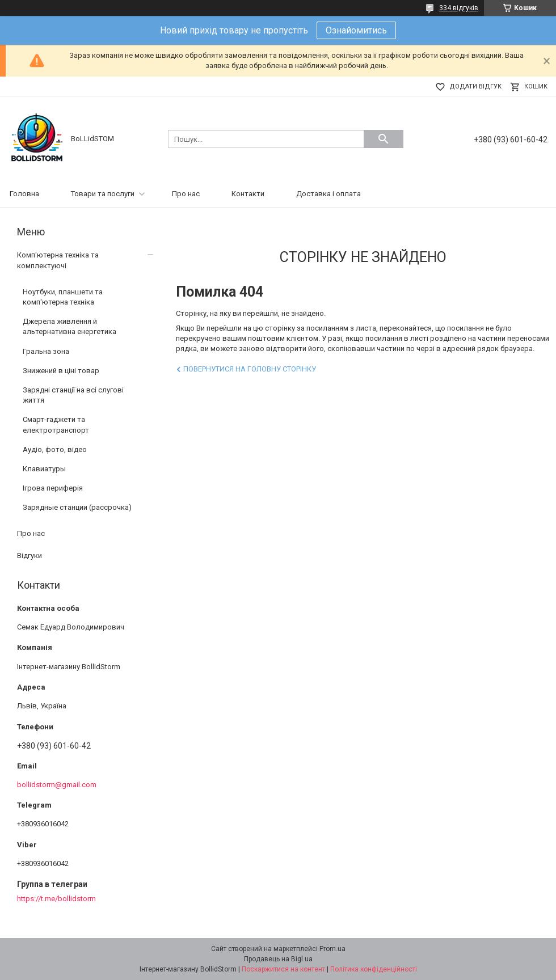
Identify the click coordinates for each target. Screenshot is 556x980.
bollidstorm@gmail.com (57, 785)
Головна (24, 194)
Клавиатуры (44, 469)
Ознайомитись (356, 30)
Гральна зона (46, 351)
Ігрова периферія (53, 488)
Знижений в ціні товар (61, 371)
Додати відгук (475, 86)
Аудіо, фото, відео (55, 449)
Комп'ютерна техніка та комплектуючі (58, 260)
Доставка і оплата (328, 194)
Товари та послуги (103, 194)
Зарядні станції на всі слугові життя (73, 395)
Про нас (186, 194)
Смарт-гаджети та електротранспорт (56, 424)
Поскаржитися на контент (283, 969)
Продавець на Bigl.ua (278, 959)
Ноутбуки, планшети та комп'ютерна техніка (63, 297)
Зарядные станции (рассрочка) (77, 507)
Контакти (248, 194)
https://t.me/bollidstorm (56, 899)
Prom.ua (332, 949)
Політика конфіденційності (374, 969)
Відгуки (30, 556)
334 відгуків (459, 8)
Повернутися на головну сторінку (250, 369)
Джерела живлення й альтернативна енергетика (69, 326)
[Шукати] (384, 139)
